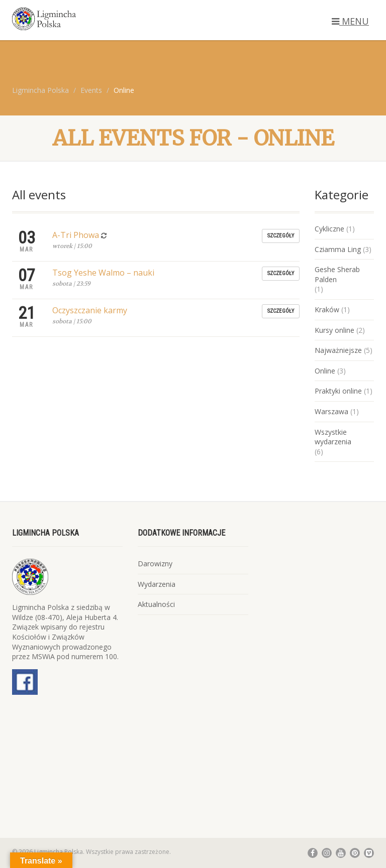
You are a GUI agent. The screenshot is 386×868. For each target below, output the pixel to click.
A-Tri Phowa (76, 235)
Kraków (327, 309)
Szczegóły (281, 236)
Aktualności (156, 604)
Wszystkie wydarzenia (333, 437)
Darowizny (155, 564)
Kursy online (334, 330)
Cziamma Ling (338, 249)
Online (325, 371)
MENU (350, 21)
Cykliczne (329, 229)
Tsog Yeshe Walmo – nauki (103, 273)
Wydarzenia (157, 584)
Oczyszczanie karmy (90, 310)
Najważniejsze (338, 350)
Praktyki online (338, 391)
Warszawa (331, 411)
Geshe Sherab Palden (337, 274)
